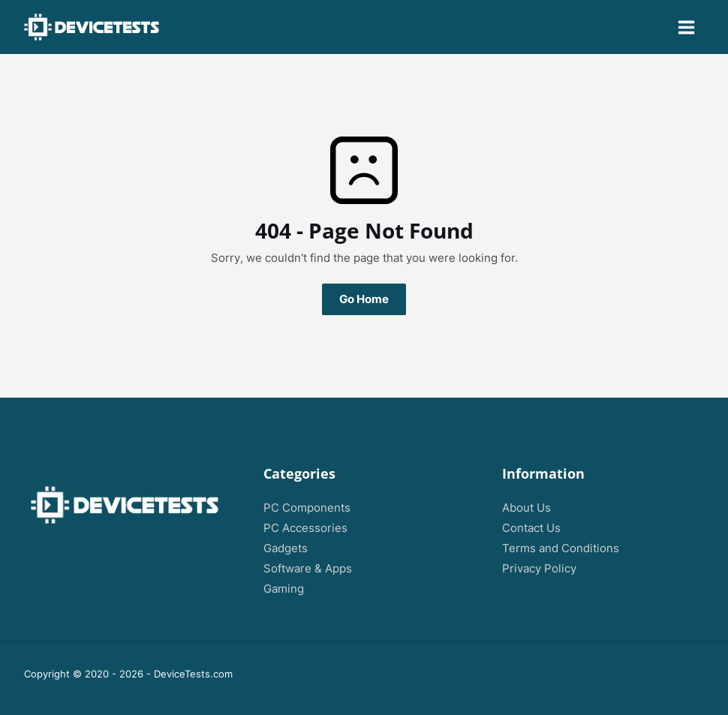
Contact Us (531, 528)
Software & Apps (308, 569)
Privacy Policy (539, 569)
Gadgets (286, 548)
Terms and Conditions (561, 548)
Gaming (284, 589)
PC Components (307, 508)
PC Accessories (305, 528)
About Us (526, 508)
